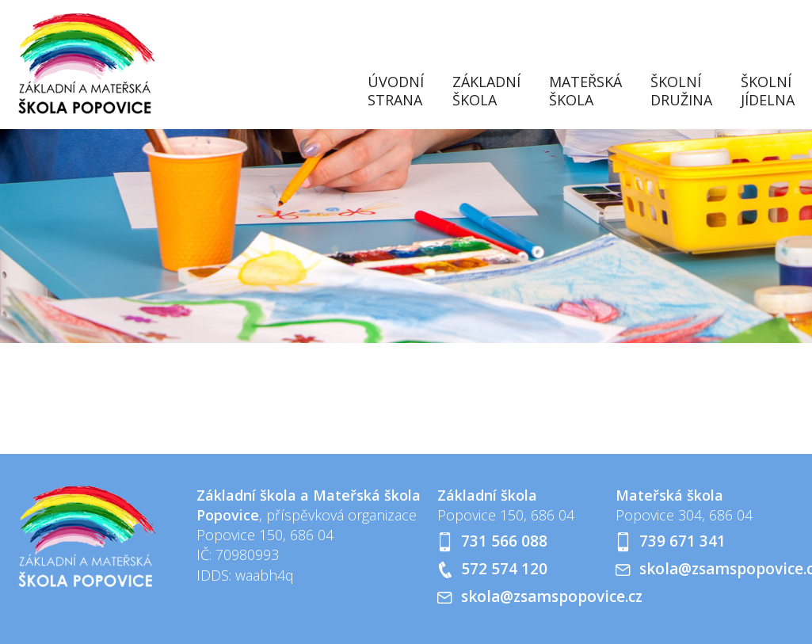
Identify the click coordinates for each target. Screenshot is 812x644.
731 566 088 (504, 541)
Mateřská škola (585, 91)
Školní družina (681, 91)
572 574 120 (504, 569)
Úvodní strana (396, 91)
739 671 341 (682, 541)
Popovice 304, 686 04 (684, 515)
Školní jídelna (768, 91)
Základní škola (486, 91)
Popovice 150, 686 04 (506, 515)
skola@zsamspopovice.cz (552, 596)
